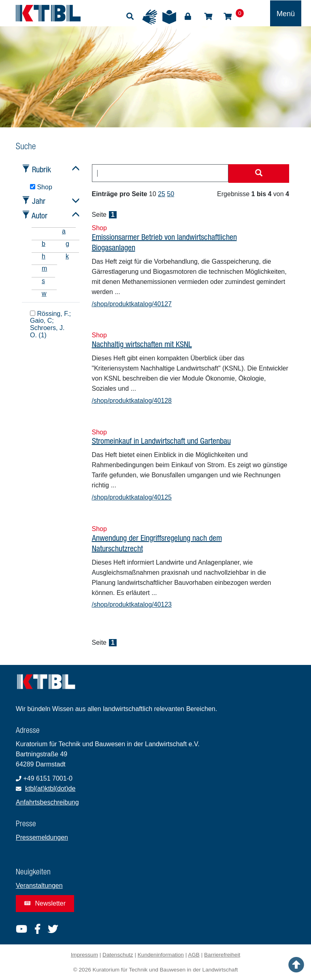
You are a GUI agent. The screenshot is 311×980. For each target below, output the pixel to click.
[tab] (42, 231)
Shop (208, 17)
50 (170, 194)
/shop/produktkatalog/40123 (132, 604)
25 (162, 194)
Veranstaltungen (39, 886)
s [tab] (43, 281)
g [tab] (67, 244)
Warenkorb (228, 17)
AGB (194, 955)
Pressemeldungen (42, 837)
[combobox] (160, 173)
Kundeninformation (161, 955)
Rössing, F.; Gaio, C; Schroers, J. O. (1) (50, 324)
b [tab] (44, 244)
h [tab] (44, 256)
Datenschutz (118, 955)
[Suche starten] (259, 174)
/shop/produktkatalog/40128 (132, 401)
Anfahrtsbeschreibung (47, 802)
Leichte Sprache (169, 17)
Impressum (84, 955)
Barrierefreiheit (222, 955)
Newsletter (45, 903)
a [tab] (64, 231)
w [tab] (44, 293)
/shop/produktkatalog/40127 (132, 304)
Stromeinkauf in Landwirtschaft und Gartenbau (161, 441)
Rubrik (42, 169)
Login (188, 17)
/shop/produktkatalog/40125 (132, 497)
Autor (39, 215)
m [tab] (44, 268)
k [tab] (67, 256)
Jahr (39, 201)
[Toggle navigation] (286, 13)
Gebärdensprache (150, 17)
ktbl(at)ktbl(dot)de (50, 788)
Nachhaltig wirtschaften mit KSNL (142, 344)
